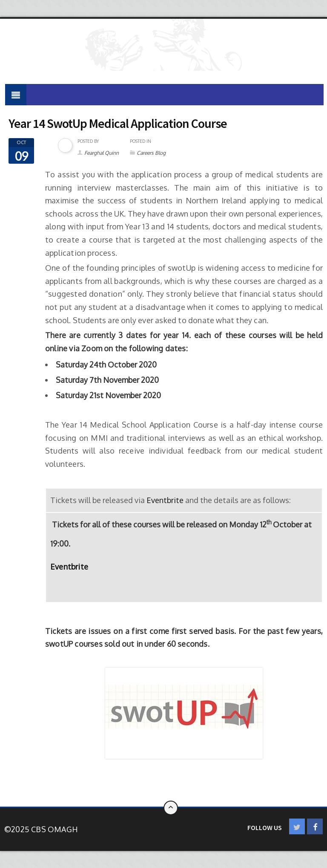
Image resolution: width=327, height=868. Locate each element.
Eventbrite (165, 500)
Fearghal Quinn (102, 153)
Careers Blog (151, 153)
